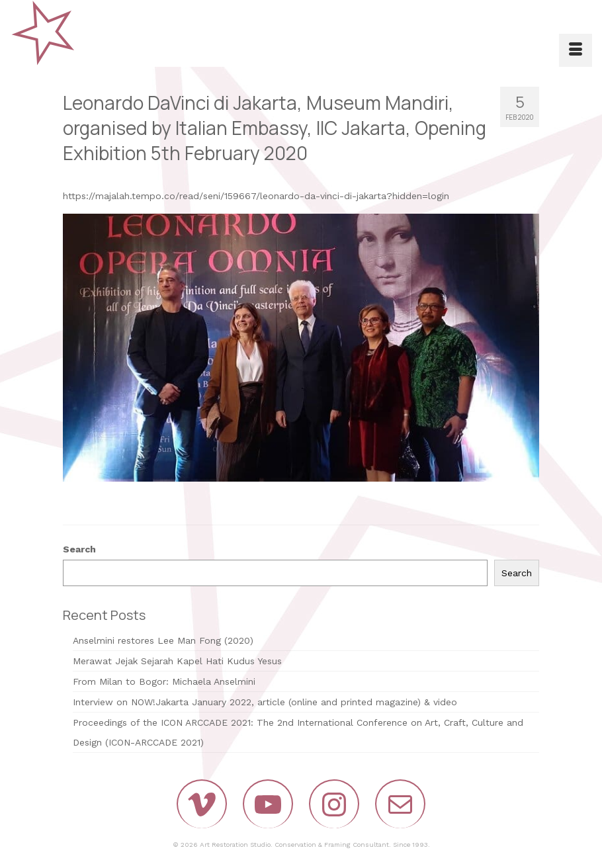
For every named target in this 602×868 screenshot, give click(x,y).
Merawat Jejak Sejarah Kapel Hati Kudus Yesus (177, 661)
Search (79, 549)
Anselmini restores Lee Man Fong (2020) (163, 640)
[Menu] (576, 50)
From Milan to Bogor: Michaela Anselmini (164, 681)
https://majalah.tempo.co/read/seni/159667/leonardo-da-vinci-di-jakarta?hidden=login (256, 196)
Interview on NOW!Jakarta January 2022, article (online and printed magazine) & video (265, 702)
